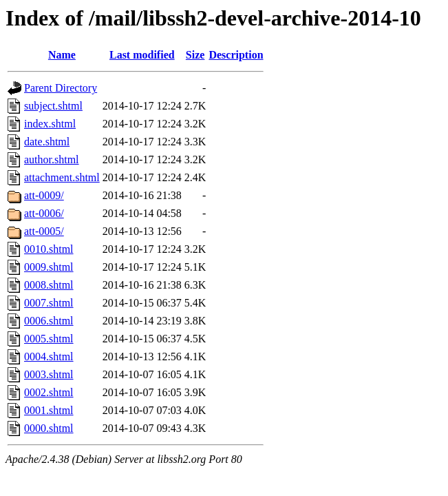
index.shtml (50, 124)
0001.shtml (49, 410)
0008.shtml (49, 285)
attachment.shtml (62, 177)
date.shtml (47, 142)
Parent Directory (61, 88)
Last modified (142, 55)
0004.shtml (49, 356)
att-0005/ (44, 231)
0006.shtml (49, 321)
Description (236, 55)
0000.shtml (49, 428)
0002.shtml (49, 392)
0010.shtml (49, 249)
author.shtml (52, 159)
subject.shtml (53, 106)
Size (195, 55)
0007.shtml (49, 303)
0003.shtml (49, 374)
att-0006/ (44, 213)
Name (62, 55)
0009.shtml (49, 267)
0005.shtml (49, 339)
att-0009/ (44, 195)
